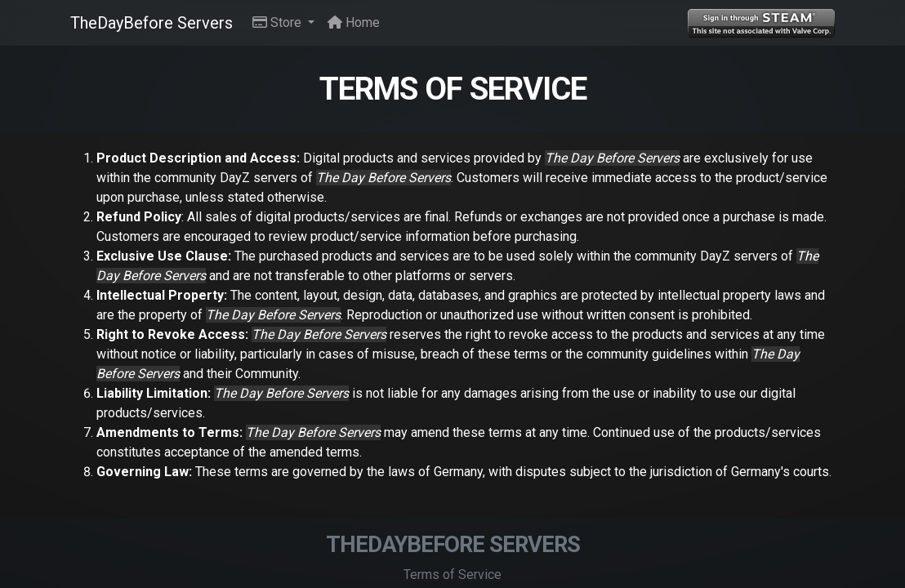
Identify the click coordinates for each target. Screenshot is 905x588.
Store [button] (279, 22)
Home (354, 22)
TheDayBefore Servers (152, 23)
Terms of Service (452, 575)
